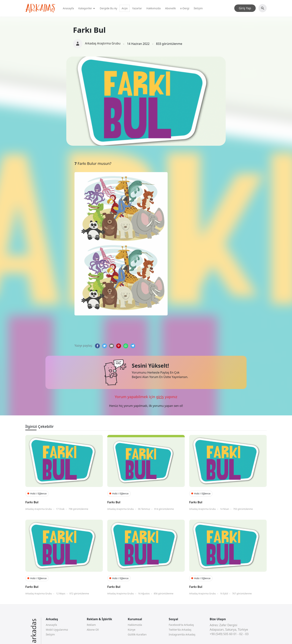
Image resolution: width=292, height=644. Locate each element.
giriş (160, 397)
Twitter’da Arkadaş (180, 630)
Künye (132, 630)
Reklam (91, 625)
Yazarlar (137, 8)
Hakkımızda (154, 8)
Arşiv (125, 8)
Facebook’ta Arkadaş (181, 625)
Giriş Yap (245, 8)
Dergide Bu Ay (109, 8)
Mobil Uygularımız (57, 630)
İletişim (198, 8)
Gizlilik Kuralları (137, 634)
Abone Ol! (93, 630)
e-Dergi (185, 8)
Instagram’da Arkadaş (182, 634)
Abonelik (170, 8)
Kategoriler (87, 8)
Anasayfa (68, 8)
